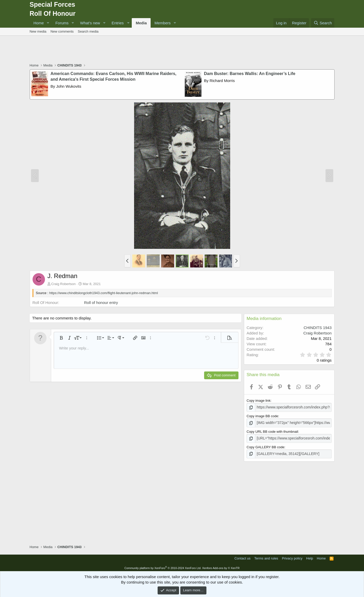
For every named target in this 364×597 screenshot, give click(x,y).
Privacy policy (292, 557)
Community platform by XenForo (163, 566)
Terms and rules (266, 557)
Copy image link (259, 401)
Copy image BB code (262, 416)
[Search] (323, 23)
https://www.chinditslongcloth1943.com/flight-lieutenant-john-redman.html (104, 293)
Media (141, 23)
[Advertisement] (182, 50)
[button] (48, 23)
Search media (88, 31)
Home (39, 23)
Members (163, 23)
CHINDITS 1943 (317, 328)
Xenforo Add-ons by (221, 566)
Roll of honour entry (101, 303)
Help (310, 557)
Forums (62, 23)
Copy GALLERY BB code (266, 446)
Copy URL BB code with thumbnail (272, 431)
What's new (90, 23)
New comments (62, 31)
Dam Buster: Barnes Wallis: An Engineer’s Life (250, 74)
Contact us (242, 557)
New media (38, 31)
